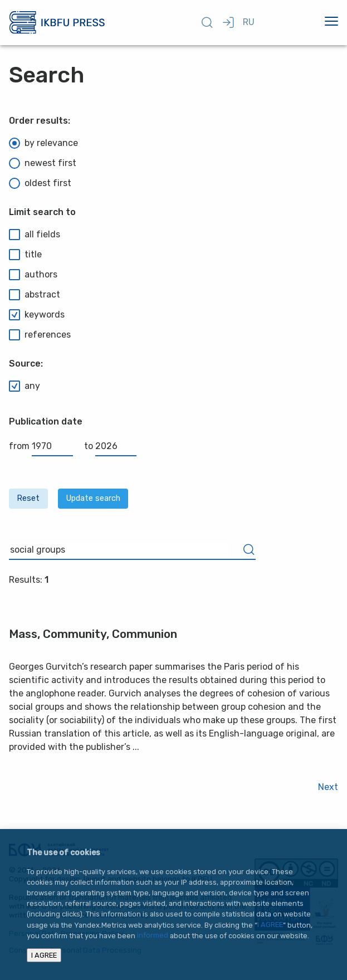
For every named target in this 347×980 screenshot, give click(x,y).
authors (33, 275)
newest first (43, 163)
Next (328, 787)
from (41, 446)
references (40, 335)
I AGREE (270, 925)
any (25, 386)
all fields (35, 235)
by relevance (43, 143)
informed (153, 936)
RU (249, 22)
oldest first (40, 183)
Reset (28, 498)
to (110, 446)
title (25, 255)
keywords (37, 315)
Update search (93, 498)
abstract (35, 295)
